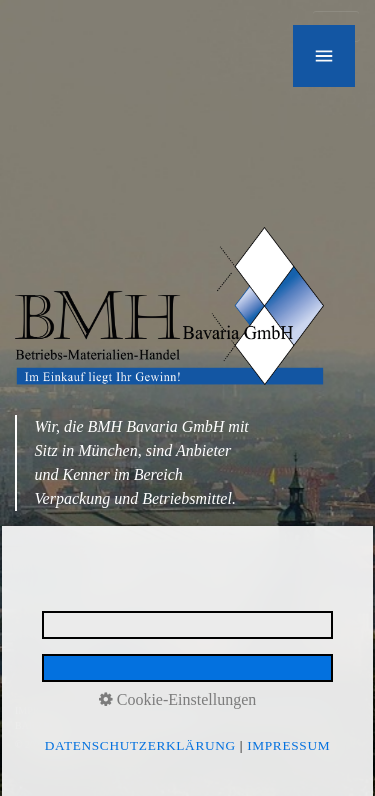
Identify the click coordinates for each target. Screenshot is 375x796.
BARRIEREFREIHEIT (62, 725)
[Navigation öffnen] (324, 56)
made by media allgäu (165, 725)
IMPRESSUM (44, 710)
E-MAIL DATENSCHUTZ (285, 710)
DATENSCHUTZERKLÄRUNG (151, 710)
